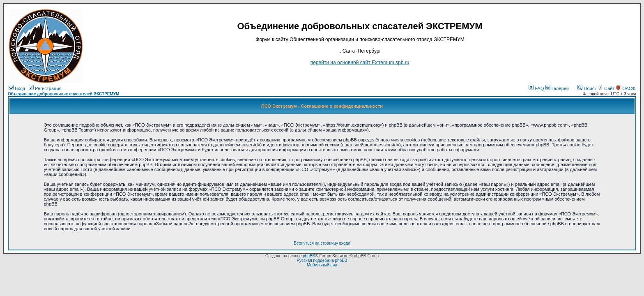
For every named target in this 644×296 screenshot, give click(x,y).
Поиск (587, 88)
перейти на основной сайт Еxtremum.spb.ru (360, 62)
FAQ (536, 88)
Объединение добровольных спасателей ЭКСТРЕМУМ (63, 94)
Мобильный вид (322, 265)
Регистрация (45, 88)
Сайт (607, 88)
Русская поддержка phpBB (322, 260)
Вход (17, 88)
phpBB (309, 256)
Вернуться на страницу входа (322, 243)
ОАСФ (626, 88)
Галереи (557, 88)
